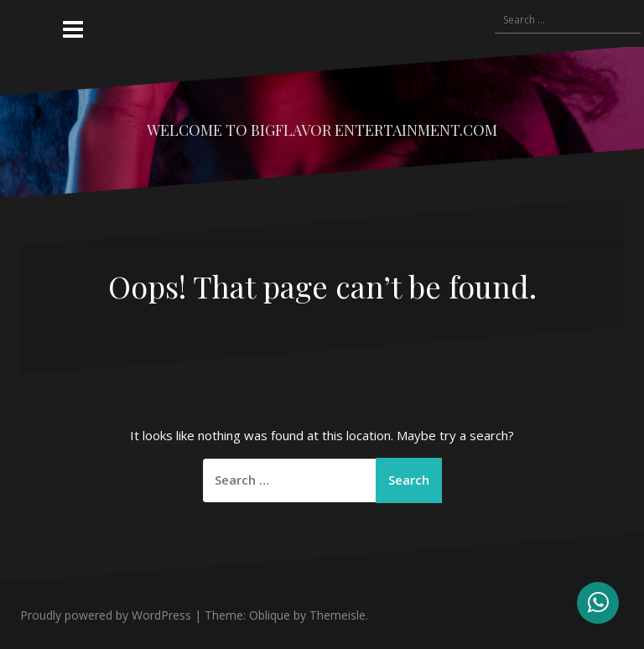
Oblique (270, 615)
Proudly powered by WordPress (106, 615)
